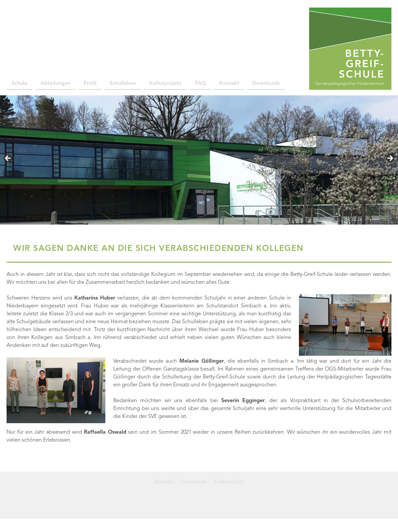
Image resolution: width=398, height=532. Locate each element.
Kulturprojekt (165, 84)
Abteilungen (55, 84)
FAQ (200, 84)
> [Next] (390, 158)
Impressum (194, 482)
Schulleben (123, 84)
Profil (90, 84)
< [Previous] (8, 158)
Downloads (266, 84)
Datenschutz (229, 482)
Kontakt (229, 84)
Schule (19, 84)
